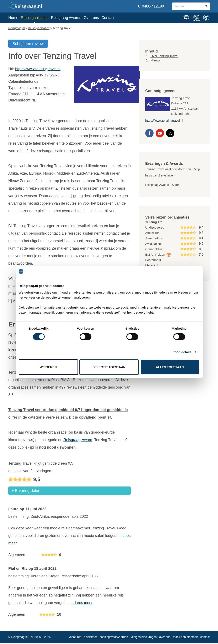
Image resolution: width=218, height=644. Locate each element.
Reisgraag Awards (66, 18)
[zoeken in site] (206, 6)
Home (13, 18)
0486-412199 (151, 6)
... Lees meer (82, 604)
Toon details (182, 352)
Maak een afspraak (185, 638)
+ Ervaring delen (26, 491)
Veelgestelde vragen (143, 638)
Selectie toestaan (109, 367)
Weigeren (48, 367)
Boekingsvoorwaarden (114, 638)
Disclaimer (91, 638)
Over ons (91, 18)
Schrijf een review (28, 44)
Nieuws (156, 60)
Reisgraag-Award (78, 440)
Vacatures (75, 638)
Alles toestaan (170, 367)
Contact (108, 18)
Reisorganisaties (35, 18)
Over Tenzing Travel (164, 56)
